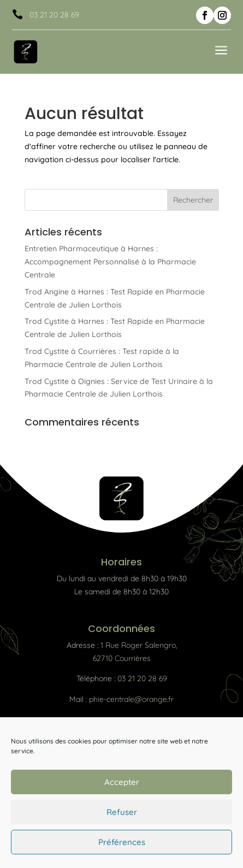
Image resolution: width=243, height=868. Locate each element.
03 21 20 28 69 (54, 15)
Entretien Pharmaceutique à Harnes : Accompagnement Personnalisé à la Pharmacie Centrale (110, 262)
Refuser (122, 812)
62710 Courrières (122, 658)
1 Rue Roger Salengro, (139, 645)
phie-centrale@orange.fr (131, 699)
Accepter (122, 782)
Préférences (122, 842)
